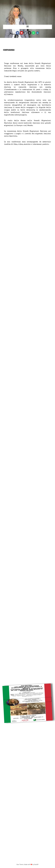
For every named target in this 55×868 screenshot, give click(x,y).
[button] (27, 26)
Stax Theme (20, 865)
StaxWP (36, 865)
